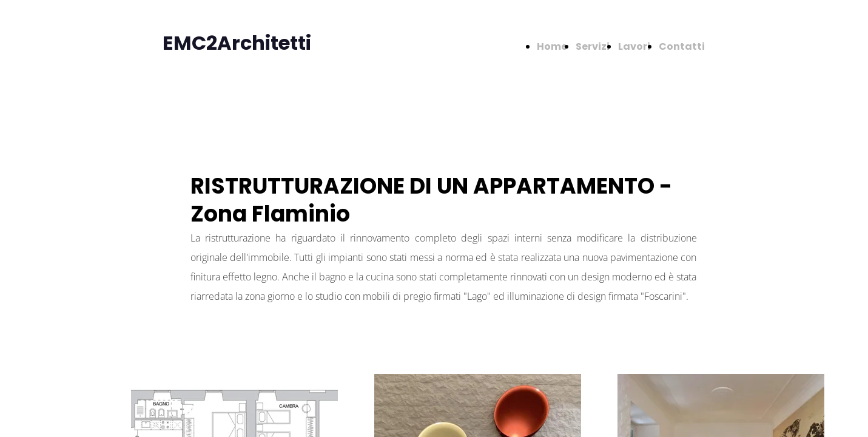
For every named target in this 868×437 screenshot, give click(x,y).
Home (552, 46)
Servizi (593, 46)
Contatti (682, 46)
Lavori (634, 46)
